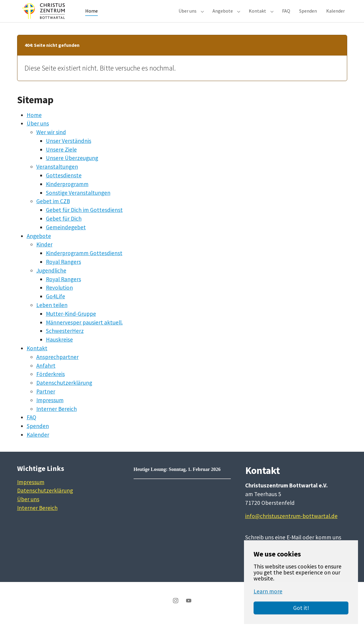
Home (34, 125)
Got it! (301, 608)
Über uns (38, 134)
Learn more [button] (268, 591)
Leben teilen (52, 316)
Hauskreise (59, 350)
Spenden (38, 437)
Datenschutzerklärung (64, 393)
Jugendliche (51, 281)
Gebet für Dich (64, 229)
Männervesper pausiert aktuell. (84, 333)
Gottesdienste (64, 186)
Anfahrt (46, 376)
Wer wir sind (51, 143)
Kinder (44, 255)
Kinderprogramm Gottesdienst (84, 264)
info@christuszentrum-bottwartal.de (291, 527)
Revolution (59, 298)
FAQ (32, 428)
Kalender (38, 445)
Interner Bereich (57, 420)
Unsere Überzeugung (72, 169)
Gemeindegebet (66, 238)
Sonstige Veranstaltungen (78, 203)
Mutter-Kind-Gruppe (71, 324)
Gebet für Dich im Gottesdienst (84, 221)
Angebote (39, 247)
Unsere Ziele (61, 160)
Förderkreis (51, 385)
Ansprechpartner (57, 368)
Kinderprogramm (67, 195)
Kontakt (37, 359)
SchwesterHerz (65, 342)
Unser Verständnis (69, 152)
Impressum (50, 411)
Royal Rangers (63, 273)
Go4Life (56, 307)
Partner (46, 402)
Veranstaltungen (57, 177)
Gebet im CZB (53, 212)
